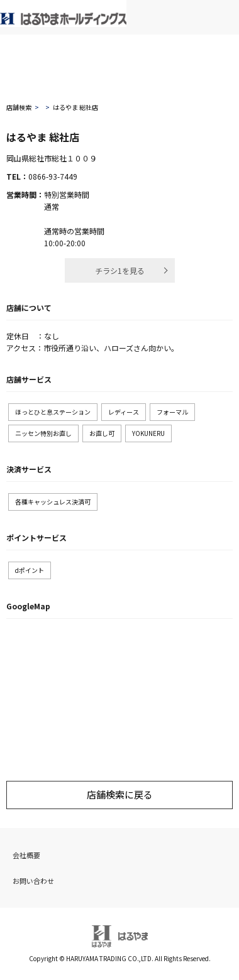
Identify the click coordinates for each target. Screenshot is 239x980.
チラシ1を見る (120, 270)
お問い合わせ (33, 881)
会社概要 (26, 855)
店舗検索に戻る (120, 794)
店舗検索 (19, 107)
